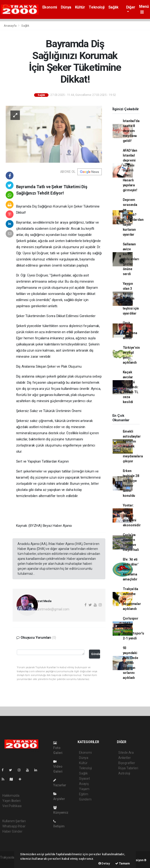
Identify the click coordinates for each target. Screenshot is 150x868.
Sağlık (113, 7)
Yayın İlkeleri (11, 801)
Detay (104, 863)
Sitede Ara (126, 753)
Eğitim (84, 794)
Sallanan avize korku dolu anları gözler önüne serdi (131, 259)
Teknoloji (97, 7)
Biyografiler (127, 763)
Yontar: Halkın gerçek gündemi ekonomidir (132, 515)
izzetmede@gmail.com (52, 609)
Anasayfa (10, 26)
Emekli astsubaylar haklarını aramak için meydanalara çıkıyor (133, 446)
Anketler (124, 758)
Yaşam (84, 789)
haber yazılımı (10, 862)
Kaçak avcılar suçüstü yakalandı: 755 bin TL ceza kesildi (131, 387)
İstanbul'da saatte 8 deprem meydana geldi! (131, 131)
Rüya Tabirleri (128, 768)
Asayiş (84, 784)
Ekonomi (50, 7)
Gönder (96, 654)
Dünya (66, 7)
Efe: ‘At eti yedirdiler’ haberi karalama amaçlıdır (131, 569)
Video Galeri (58, 767)
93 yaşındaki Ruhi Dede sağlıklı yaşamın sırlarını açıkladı (130, 663)
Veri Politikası (12, 806)
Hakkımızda (11, 796)
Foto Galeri (58, 748)
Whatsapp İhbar (14, 826)
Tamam (123, 863)
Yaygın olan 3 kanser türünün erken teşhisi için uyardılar (131, 298)
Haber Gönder (12, 831)
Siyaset (84, 779)
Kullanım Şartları (14, 821)
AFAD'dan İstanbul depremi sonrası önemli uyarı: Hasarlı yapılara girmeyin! (130, 170)
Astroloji (124, 773)
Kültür (80, 7)
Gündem (85, 799)
